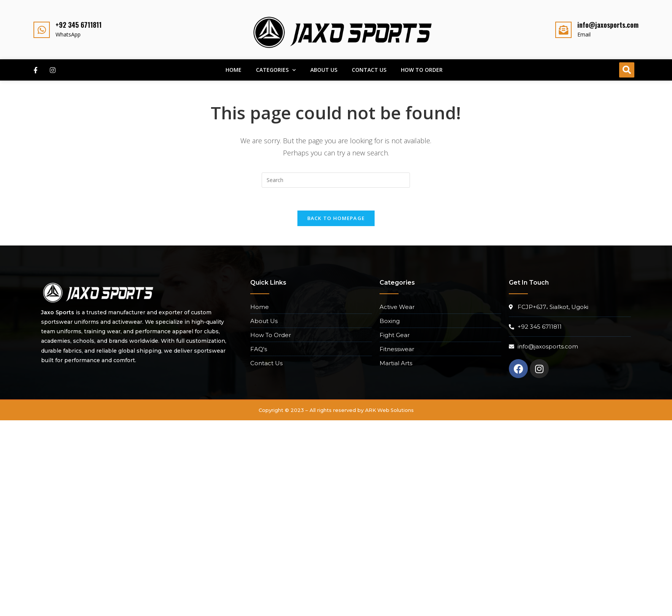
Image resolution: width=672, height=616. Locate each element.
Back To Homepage (336, 219)
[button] (627, 70)
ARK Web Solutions (389, 410)
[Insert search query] (336, 180)
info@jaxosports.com (608, 25)
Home (234, 70)
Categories (276, 70)
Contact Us (369, 70)
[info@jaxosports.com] (563, 30)
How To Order (422, 70)
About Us (324, 70)
